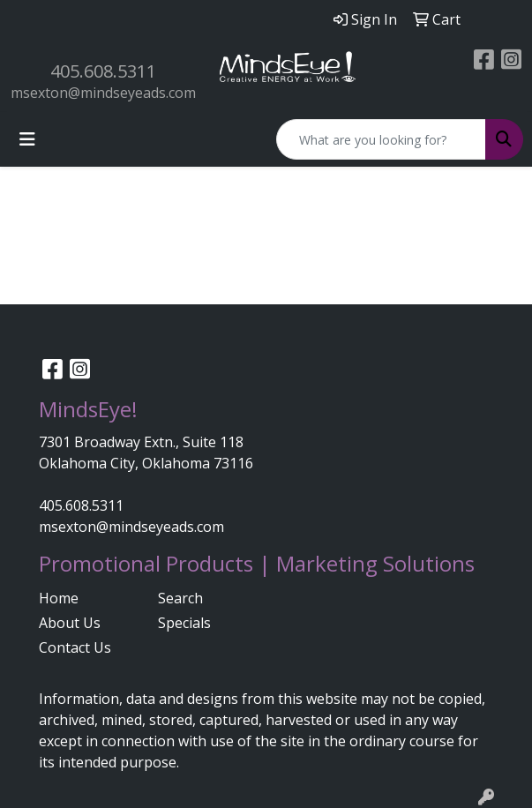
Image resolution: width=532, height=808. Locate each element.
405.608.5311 (103, 71)
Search (180, 598)
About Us (70, 623)
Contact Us (75, 647)
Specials (184, 623)
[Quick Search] (381, 139)
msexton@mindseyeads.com (103, 93)
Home (59, 598)
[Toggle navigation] (27, 139)
